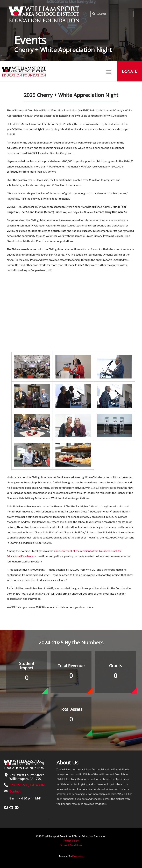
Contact (15, 791)
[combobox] (112, 14)
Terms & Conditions (71, 845)
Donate (129, 71)
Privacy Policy (71, 841)
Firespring (78, 856)
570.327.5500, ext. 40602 (27, 785)
